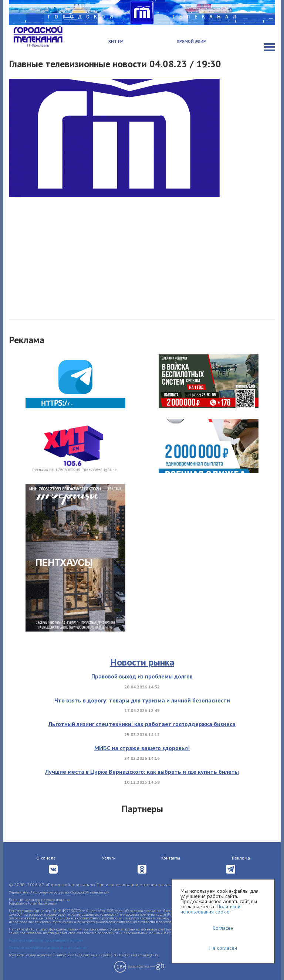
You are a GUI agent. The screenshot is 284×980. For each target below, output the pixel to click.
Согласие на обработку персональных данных (48, 948)
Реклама (241, 858)
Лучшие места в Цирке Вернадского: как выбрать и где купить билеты (142, 772)
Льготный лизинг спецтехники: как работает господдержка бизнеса (142, 724)
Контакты (171, 858)
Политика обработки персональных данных (46, 940)
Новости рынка (142, 662)
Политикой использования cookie (210, 909)
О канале (46, 858)
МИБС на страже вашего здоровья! (142, 748)
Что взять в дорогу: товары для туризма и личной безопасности (142, 700)
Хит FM (116, 41)
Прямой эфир (191, 41)
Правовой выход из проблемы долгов (142, 676)
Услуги (109, 858)
